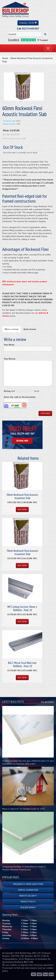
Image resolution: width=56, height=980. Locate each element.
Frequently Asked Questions (28, 884)
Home (5, 58)
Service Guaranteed (28, 890)
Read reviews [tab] (30, 329)
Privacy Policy (28, 902)
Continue (45, 413)
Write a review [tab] (12, 329)
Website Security (28, 896)
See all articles (47, 702)
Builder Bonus (28, 907)
